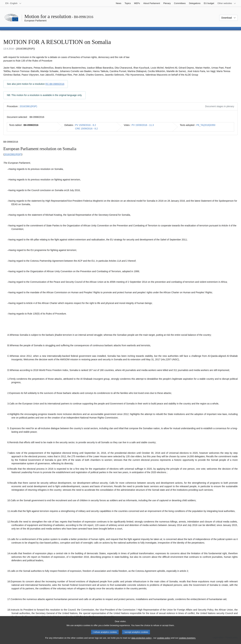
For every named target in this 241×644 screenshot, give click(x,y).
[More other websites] (227, 3)
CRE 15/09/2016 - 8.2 (86, 129)
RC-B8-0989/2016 (55, 84)
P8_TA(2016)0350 (206, 125)
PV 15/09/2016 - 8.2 (86, 125)
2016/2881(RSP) (28, 106)
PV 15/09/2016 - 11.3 (143, 125)
